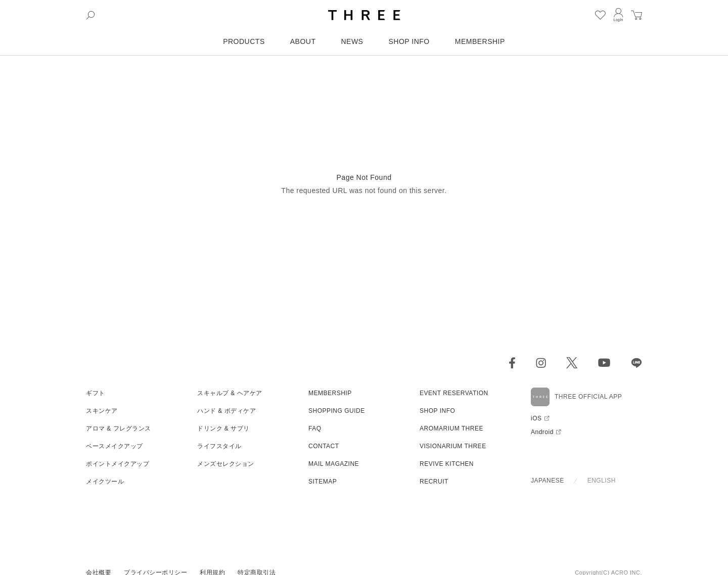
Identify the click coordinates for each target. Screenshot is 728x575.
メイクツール (105, 482)
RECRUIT (434, 482)
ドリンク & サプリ (223, 428)
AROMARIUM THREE (451, 428)
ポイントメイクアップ (118, 464)
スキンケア (102, 411)
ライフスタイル (219, 446)
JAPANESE (548, 481)
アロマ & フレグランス (119, 428)
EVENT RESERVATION (454, 393)
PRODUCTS (244, 41)
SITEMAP (323, 482)
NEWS (352, 41)
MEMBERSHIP (480, 41)
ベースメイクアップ (115, 446)
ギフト (96, 393)
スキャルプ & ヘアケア (230, 393)
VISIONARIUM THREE (453, 446)
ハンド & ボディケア (226, 411)
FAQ (315, 428)
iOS (536, 418)
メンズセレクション (226, 464)
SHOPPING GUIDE (337, 411)
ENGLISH (602, 481)
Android (542, 432)
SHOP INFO (409, 41)
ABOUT (303, 41)
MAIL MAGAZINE (334, 464)
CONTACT (324, 446)
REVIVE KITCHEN (447, 464)
